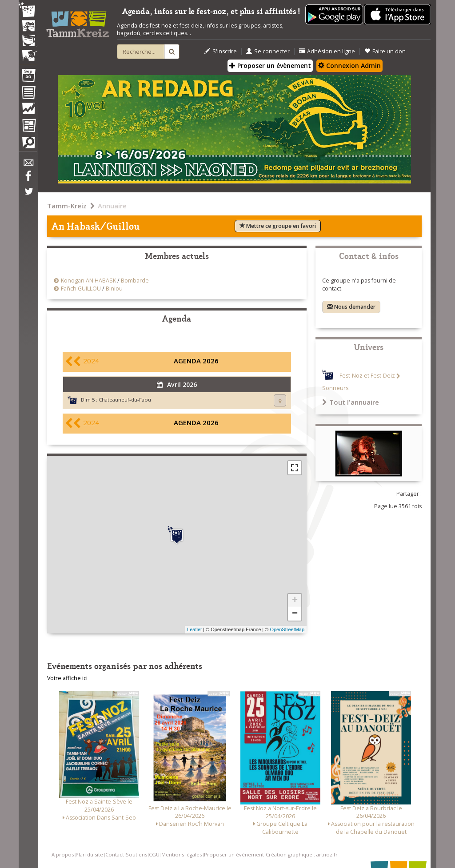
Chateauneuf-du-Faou (125, 400)
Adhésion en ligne (327, 51)
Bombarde (135, 281)
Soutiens (136, 854)
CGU (154, 854)
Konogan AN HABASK (88, 281)
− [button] (295, 614)
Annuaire (112, 206)
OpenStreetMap (287, 629)
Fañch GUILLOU (81, 289)
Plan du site (89, 854)
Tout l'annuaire (351, 402)
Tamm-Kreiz (67, 206)
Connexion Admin (349, 66)
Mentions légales (182, 854)
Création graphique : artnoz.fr (302, 854)
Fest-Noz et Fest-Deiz (367, 376)
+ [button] (295, 601)
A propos (63, 854)
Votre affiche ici (67, 678)
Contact (115, 854)
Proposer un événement (234, 854)
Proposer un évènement (270, 66)
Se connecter (268, 51)
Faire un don (385, 51)
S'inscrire (221, 51)
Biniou (114, 289)
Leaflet (194, 629)
